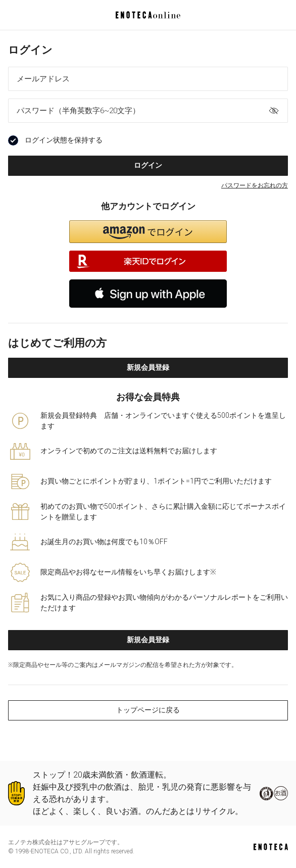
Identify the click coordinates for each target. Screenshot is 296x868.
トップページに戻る (148, 710)
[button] (148, 232)
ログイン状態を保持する (55, 140)
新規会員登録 (148, 367)
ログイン (148, 165)
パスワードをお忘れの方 (255, 185)
